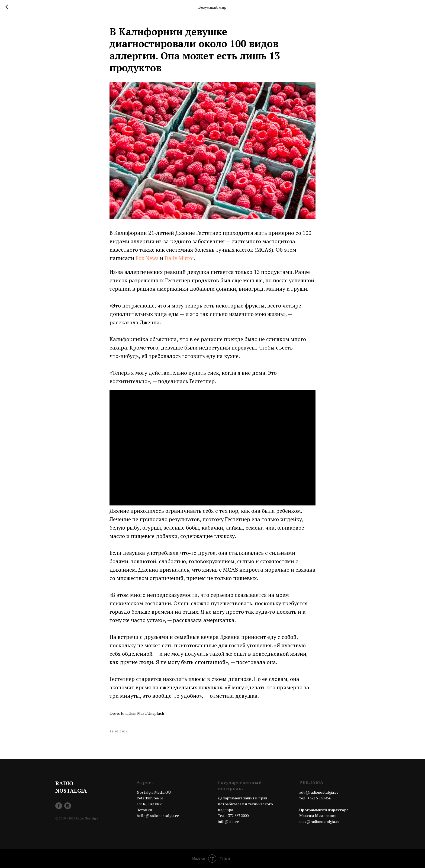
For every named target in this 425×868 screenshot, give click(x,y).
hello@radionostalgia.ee (158, 816)
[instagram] (68, 806)
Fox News (147, 258)
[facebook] (59, 806)
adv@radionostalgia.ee (319, 792)
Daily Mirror (179, 258)
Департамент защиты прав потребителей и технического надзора (245, 804)
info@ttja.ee (228, 821)
